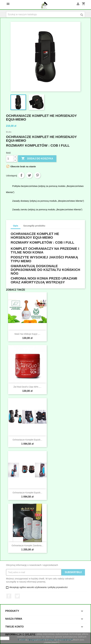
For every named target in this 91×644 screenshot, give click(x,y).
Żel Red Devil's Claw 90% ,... (27, 387)
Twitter (17, 596)
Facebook (9, 596)
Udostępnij (21, 175)
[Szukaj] (45, 14)
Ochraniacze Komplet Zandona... (27, 545)
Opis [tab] (16, 226)
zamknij (5, 638)
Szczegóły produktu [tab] (34, 226)
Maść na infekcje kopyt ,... (27, 334)
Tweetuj (29, 175)
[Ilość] (10, 159)
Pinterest (37, 175)
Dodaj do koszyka (37, 159)
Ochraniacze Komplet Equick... (27, 440)
